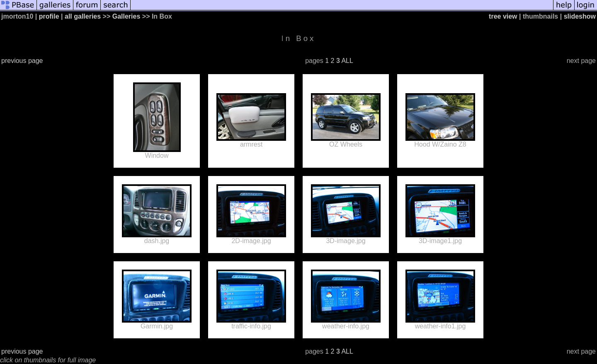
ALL (347, 61)
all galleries (83, 16)
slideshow (580, 16)
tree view (503, 16)
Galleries (126, 16)
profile (49, 16)
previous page (22, 61)
